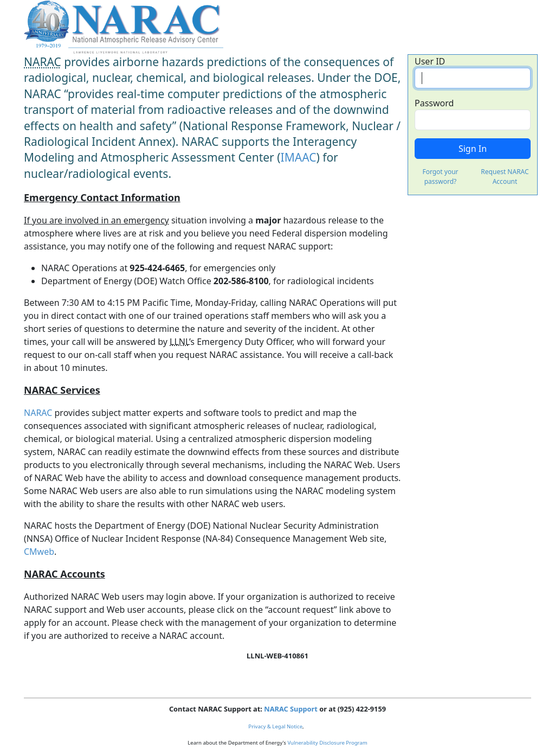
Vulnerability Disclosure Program (327, 743)
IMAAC (299, 157)
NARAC (38, 413)
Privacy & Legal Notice (275, 726)
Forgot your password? (440, 177)
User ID (430, 61)
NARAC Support (291, 709)
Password (434, 103)
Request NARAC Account (505, 177)
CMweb (39, 552)
